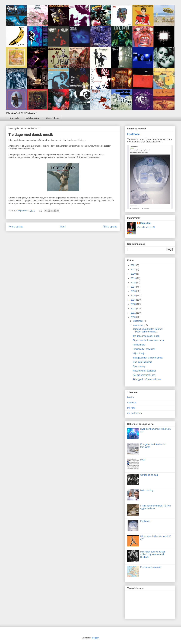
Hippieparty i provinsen (144, 349)
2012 (133, 309)
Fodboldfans (139, 345)
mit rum (131, 408)
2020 (133, 274)
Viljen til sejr (139, 353)
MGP (143, 460)
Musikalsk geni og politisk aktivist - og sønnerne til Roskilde (153, 554)
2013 (133, 304)
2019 (133, 278)
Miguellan (145, 223)
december (139, 321)
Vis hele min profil (146, 227)
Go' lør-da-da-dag (149, 475)
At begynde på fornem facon (147, 379)
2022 (133, 265)
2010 (133, 317)
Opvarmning (139, 366)
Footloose (133, 134)
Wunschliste (52, 118)
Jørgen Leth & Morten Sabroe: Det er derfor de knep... (148, 330)
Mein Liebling (147, 490)
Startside (14, 118)
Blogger (95, 638)
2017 (133, 287)
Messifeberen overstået (144, 371)
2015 (133, 296)
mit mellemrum (135, 413)
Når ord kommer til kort (144, 375)
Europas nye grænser (151, 567)
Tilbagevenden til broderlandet (148, 358)
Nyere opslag (16, 227)
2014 (133, 300)
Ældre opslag (110, 227)
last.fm (131, 397)
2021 (133, 269)
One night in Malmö (142, 362)
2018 (133, 283)
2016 (133, 291)
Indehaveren (32, 118)
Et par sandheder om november (148, 340)
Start (63, 227)
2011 (133, 313)
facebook (132, 403)
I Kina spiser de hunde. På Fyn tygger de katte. (155, 507)
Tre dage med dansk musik (146, 336)
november (139, 325)
